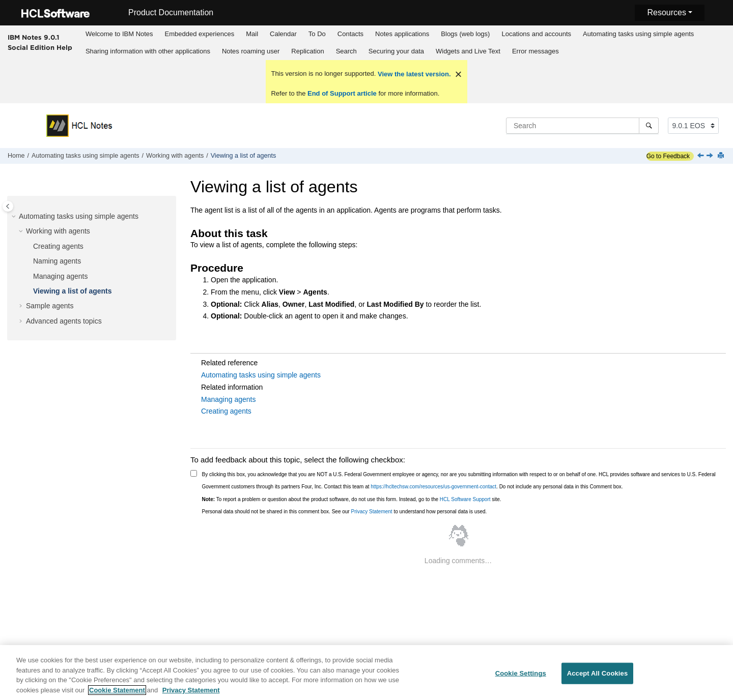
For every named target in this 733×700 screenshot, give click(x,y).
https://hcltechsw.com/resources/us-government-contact (433, 487)
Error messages (535, 51)
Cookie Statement (117, 693)
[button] (15, 217)
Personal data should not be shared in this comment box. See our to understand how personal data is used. (345, 512)
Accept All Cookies (598, 676)
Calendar (283, 34)
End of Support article (342, 93)
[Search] (649, 126)
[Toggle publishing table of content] (8, 206)
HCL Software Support (465, 499)
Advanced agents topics (64, 321)
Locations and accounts (536, 34)
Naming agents (57, 261)
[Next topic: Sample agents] (711, 156)
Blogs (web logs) (465, 34)
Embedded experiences (200, 34)
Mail (252, 34)
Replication (307, 51)
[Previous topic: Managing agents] (701, 156)
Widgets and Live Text (468, 51)
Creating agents (58, 246)
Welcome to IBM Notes (119, 34)
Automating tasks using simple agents (638, 34)
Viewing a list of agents (244, 156)
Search (346, 51)
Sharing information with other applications (148, 51)
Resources (666, 12)
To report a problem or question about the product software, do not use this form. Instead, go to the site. (352, 499)
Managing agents (60, 276)
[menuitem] (119, 34)
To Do (317, 34)
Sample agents (50, 306)
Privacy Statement (371, 512)
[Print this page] (722, 156)
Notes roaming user (251, 51)
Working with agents (175, 156)
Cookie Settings (521, 676)
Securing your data (396, 51)
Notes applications (402, 34)
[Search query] (582, 126)
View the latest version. (413, 74)
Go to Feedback (668, 156)
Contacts (350, 34)
